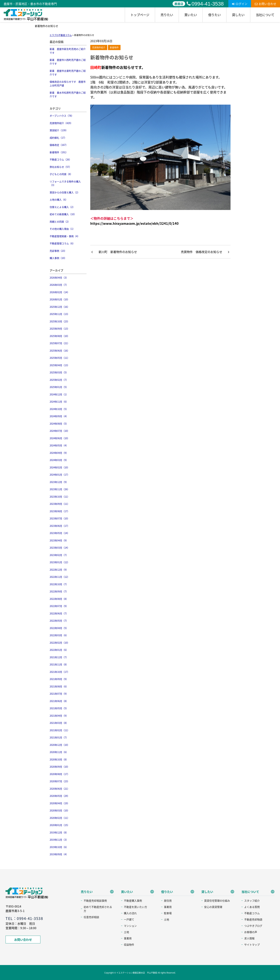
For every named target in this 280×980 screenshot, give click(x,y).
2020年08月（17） (60, 774)
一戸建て (129, 919)
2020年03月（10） (60, 810)
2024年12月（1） (59, 394)
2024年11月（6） (59, 402)
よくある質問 (252, 907)
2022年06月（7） (59, 613)
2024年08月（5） (59, 424)
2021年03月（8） (59, 723)
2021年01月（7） (59, 737)
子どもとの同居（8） (61, 174)
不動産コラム (252, 913)
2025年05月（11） (60, 358)
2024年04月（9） (59, 453)
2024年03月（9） (59, 460)
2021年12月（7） (59, 657)
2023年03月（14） (60, 548)
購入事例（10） (58, 258)
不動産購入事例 (133, 901)
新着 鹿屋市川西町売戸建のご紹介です (68, 62)
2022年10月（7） (59, 584)
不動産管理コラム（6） (62, 243)
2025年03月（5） (59, 372)
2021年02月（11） (60, 730)
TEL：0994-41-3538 (24, 918)
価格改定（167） (59, 145)
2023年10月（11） (60, 497)
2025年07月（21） (60, 343)
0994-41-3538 (205, 4)
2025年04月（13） (60, 365)
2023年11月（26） (60, 489)
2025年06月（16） (60, 351)
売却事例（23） (58, 251)
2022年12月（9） (59, 570)
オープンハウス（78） (62, 116)
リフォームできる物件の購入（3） (65, 183)
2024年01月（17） (60, 475)
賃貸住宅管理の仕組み (217, 901)
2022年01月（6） (59, 650)
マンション (130, 926)
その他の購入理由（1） (62, 229)
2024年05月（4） (59, 445)
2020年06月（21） (60, 789)
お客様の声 (251, 932)
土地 (126, 932)
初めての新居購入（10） (63, 214)
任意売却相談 (91, 917)
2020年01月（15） (60, 825)
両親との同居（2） (60, 222)
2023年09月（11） (60, 504)
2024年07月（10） (60, 431)
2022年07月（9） (59, 606)
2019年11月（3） (59, 840)
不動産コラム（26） (61, 159)
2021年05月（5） (59, 708)
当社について (265, 15)
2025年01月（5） (59, 387)
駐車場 (168, 913)
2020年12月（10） (60, 745)
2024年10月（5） (59, 409)
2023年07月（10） (60, 518)
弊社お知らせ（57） (61, 167)
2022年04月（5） (59, 628)
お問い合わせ (266, 4)
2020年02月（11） (60, 818)
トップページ (140, 15)
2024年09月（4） (59, 416)
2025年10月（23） (60, 321)
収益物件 (129, 945)
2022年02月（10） (60, 643)
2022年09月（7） (59, 591)
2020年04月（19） (60, 803)
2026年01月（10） (60, 299)
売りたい (167, 15)
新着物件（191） (59, 152)
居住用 (168, 901)
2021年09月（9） (59, 679)
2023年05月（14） (60, 533)
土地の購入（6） (59, 200)
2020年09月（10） (60, 767)
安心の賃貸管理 (213, 907)
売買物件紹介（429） (61, 123)
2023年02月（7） (59, 555)
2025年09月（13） (60, 329)
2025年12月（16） (60, 307)
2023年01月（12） (60, 562)
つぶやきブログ (253, 926)
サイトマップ (252, 945)
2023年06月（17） (60, 526)
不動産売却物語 (253, 919)
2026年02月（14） (60, 292)
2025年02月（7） (59, 380)
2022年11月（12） (60, 577)
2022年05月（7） (59, 621)
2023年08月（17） (60, 511)
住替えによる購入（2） (62, 207)
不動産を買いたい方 (135, 907)
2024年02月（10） (60, 467)
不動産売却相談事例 (95, 901)
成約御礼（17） (58, 138)
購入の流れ (130, 913)
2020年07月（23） (60, 781)
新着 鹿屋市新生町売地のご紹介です (68, 51)
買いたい (191, 15)
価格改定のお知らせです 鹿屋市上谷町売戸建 (68, 83)
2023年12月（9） (59, 482)
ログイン (240, 4)
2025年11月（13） (60, 314)
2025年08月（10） (60, 336)
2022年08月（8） (59, 599)
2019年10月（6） (59, 847)
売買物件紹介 (99, 48)
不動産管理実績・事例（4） (65, 236)
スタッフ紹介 (252, 901)
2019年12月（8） (59, 832)
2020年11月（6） (59, 752)
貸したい (238, 15)
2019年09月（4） (59, 854)
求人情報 (249, 938)
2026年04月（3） (59, 278)
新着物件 (114, 48)
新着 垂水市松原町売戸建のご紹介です (68, 94)
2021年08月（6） (59, 686)
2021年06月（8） (59, 701)
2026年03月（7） (59, 285)
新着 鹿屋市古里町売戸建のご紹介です (68, 73)
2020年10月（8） (59, 759)
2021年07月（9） (59, 694)
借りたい (214, 15)
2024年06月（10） (60, 438)
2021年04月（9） (59, 716)
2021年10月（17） (60, 672)
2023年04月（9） (59, 540)
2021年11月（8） (59, 664)
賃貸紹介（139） (59, 130)
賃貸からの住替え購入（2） (65, 192)
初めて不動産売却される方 (98, 909)
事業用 (128, 938)
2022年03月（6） (59, 635)
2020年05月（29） (60, 796)
